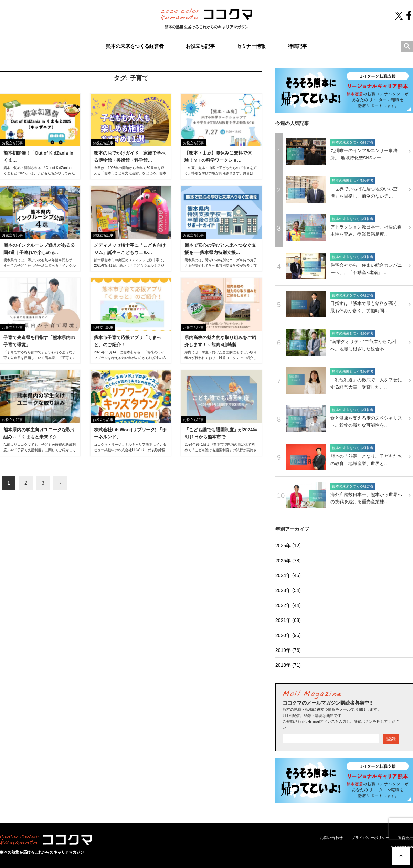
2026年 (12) (288, 546)
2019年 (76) (288, 650)
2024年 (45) (288, 575)
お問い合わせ (331, 838)
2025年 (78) (288, 561)
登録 (391, 739)
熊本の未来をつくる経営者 (135, 46)
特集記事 (297, 46)
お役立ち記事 (200, 46)
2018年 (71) (288, 665)
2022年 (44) (288, 605)
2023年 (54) (288, 590)
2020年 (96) (288, 635)
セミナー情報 (251, 46)
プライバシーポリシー (370, 838)
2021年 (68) (288, 620)
